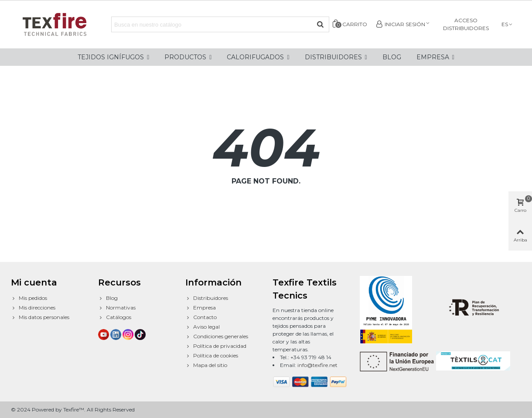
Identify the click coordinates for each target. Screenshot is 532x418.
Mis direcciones (33, 308)
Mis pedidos (29, 298)
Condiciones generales (217, 336)
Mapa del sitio (206, 365)
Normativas (117, 308)
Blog (108, 298)
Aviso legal (203, 327)
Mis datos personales (40, 317)
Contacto (201, 317)
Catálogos (115, 317)
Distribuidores (207, 298)
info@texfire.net (317, 365)
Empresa (201, 308)
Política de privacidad (216, 346)
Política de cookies (212, 356)
